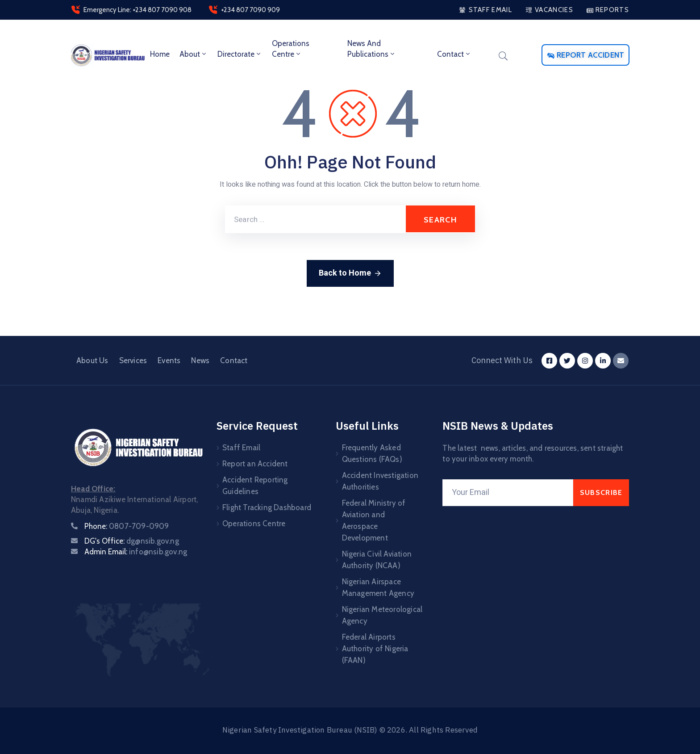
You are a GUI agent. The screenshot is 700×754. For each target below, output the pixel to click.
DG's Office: (132, 541)
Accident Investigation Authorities (380, 481)
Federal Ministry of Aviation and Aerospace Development (374, 520)
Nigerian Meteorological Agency (382, 615)
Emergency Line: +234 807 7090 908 (137, 10)
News (200, 360)
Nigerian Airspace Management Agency (378, 587)
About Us (92, 360)
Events (169, 360)
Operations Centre (291, 49)
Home (160, 54)
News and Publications (372, 49)
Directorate (240, 54)
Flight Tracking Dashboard (267, 507)
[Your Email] (508, 493)
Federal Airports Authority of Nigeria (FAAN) (375, 649)
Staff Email (241, 448)
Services (133, 360)
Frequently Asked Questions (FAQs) (372, 453)
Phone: (127, 526)
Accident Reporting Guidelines (255, 486)
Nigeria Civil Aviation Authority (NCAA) (377, 560)
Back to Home (350, 273)
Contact (454, 54)
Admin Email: (136, 552)
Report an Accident (255, 464)
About (194, 54)
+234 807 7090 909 (250, 10)
